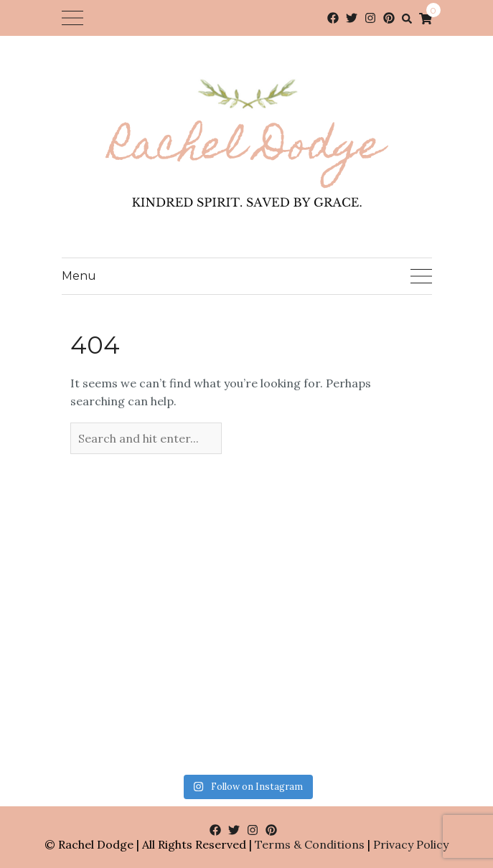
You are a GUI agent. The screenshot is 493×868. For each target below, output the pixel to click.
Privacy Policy (411, 844)
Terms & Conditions (310, 844)
